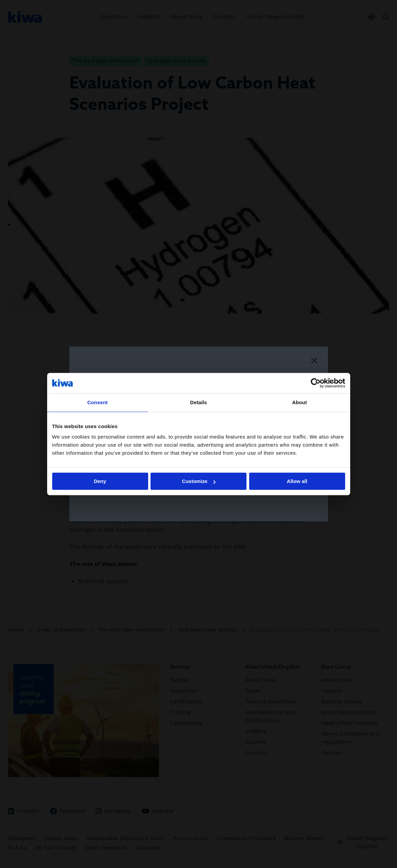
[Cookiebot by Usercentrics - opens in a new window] (316, 383)
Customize (199, 481)
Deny (100, 481)
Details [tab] (199, 402)
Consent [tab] (97, 402)
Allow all (297, 481)
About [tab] (300, 402)
